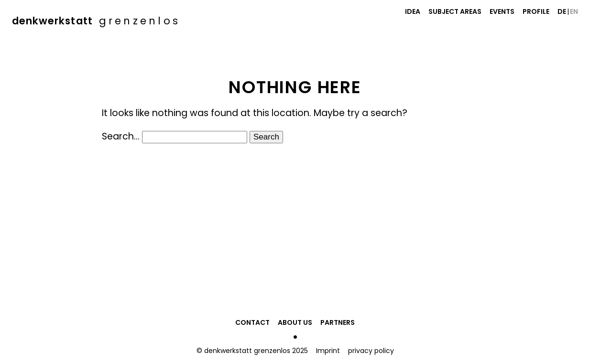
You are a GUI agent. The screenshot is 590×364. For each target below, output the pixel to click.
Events (502, 11)
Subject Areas (455, 11)
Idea (413, 11)
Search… (121, 136)
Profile (536, 11)
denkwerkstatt (96, 21)
